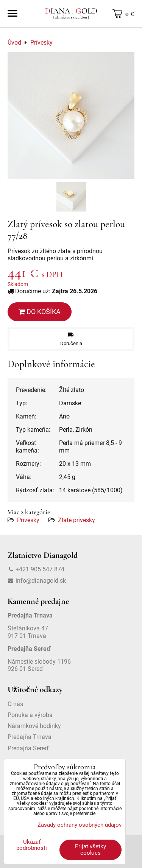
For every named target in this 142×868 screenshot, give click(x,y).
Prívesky (28, 520)
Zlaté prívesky (76, 520)
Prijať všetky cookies (91, 850)
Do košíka (40, 312)
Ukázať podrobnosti (32, 845)
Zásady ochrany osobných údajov (80, 825)
